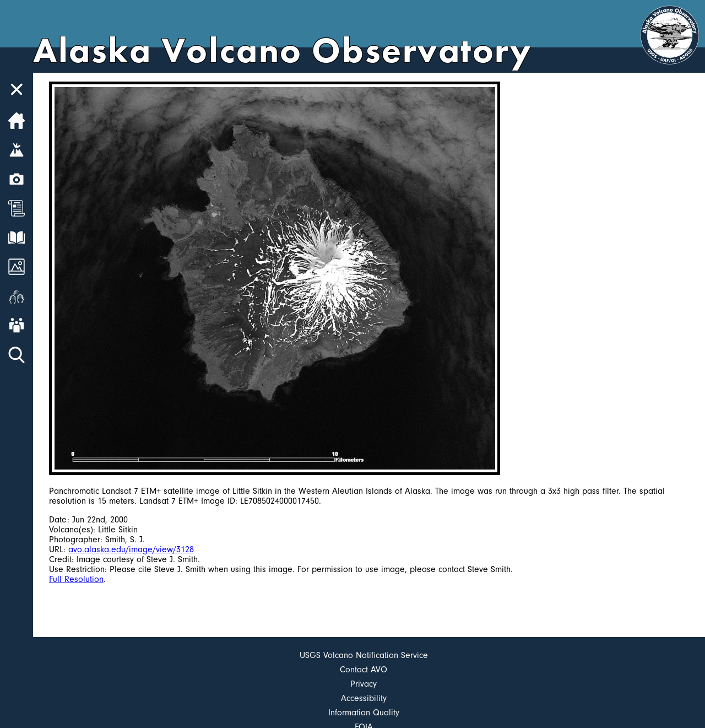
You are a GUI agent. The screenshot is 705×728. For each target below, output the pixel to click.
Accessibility (364, 698)
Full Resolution (76, 579)
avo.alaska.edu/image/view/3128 (131, 549)
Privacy (364, 684)
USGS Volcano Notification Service (364, 655)
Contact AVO (364, 670)
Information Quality (364, 713)
